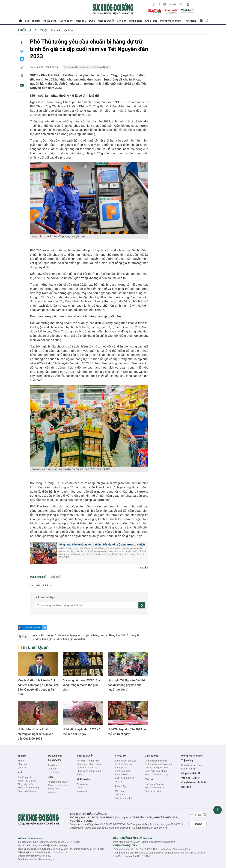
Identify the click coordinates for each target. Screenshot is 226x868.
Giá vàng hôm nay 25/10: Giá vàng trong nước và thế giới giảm (81, 685)
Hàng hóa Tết (117, 635)
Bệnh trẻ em (121, 774)
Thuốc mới (53, 789)
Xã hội (44, 30)
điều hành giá (44, 639)
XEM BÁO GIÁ (144, 838)
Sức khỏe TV (66, 21)
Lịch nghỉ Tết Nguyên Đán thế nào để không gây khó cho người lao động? (127, 685)
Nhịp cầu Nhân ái (191, 773)
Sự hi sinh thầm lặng (28, 788)
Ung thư (119, 781)
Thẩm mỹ (120, 794)
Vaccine (52, 792)
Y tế (27, 21)
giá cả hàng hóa (95, 635)
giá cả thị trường (43, 635)
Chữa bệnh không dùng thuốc (89, 773)
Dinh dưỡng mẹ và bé (156, 761)
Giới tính (122, 21)
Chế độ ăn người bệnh (156, 768)
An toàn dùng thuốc (58, 782)
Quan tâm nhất (38, 577)
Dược (92, 21)
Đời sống (186, 787)
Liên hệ (198, 824)
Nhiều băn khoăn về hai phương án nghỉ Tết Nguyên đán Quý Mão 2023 (35, 734)
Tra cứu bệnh (50, 21)
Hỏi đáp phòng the (154, 784)
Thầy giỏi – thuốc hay (88, 761)
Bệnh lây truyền (153, 791)
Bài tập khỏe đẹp (124, 798)
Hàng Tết (135, 635)
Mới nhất (55, 577)
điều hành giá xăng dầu (71, 639)
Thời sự (36, 21)
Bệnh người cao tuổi (125, 761)
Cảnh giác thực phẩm (156, 771)
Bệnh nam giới (122, 771)
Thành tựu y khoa (27, 781)
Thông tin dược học (58, 785)
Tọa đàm (52, 765)
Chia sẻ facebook (32, 628)
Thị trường (190, 21)
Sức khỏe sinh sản (154, 788)
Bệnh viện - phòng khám (89, 764)
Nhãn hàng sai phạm (192, 765)
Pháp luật (56, 30)
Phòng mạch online (171, 21)
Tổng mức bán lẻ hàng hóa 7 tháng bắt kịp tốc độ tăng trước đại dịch (102, 545)
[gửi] (142, 605)
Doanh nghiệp (188, 769)
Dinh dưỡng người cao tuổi (159, 764)
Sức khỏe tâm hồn (124, 778)
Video (80, 788)
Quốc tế (69, 30)
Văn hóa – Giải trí (191, 778)
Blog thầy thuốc (26, 784)
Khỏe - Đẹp (151, 21)
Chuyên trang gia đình (194, 782)
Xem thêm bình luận (41, 586)
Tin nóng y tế (24, 777)
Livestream (53, 772)
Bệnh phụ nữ (122, 768)
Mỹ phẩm (120, 791)
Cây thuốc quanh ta (87, 768)
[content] (86, 605)
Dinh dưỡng (136, 21)
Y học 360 (81, 21)
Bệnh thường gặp (124, 764)
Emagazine (82, 784)
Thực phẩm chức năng (156, 774)
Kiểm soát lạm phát (69, 635)
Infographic (82, 791)
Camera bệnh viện (27, 791)
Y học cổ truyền (106, 21)
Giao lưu (52, 769)
